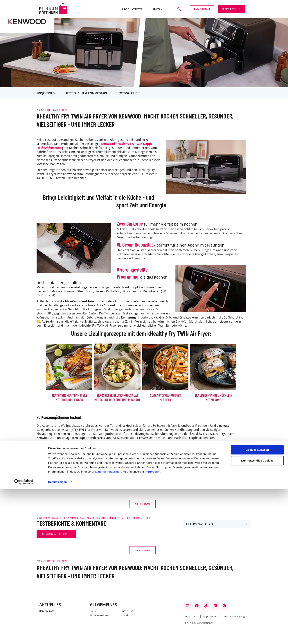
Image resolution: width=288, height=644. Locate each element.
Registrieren (230, 9)
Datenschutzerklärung (111, 627)
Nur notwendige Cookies (257, 615)
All (211, 524)
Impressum (153, 627)
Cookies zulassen (257, 605)
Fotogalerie (128, 93)
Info (157, 9)
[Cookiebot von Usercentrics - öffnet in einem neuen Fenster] (24, 637)
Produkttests (132, 9)
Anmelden (200, 9)
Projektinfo (46, 93)
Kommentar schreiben (232, 466)
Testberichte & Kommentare (87, 93)
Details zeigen (57, 637)
